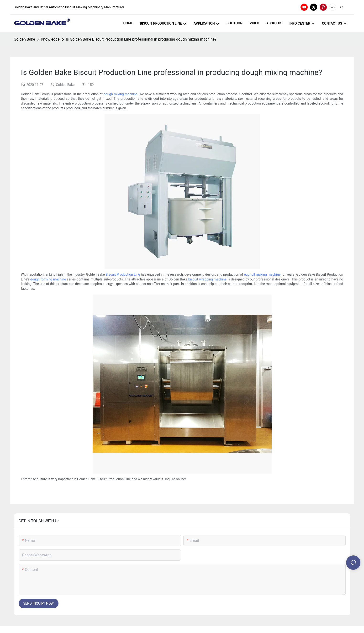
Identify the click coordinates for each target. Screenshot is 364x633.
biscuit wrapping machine (207, 279)
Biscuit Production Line (123, 274)
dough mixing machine (121, 94)
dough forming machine (48, 279)
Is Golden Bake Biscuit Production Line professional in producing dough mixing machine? (141, 39)
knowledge (50, 39)
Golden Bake (24, 39)
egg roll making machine (262, 274)
